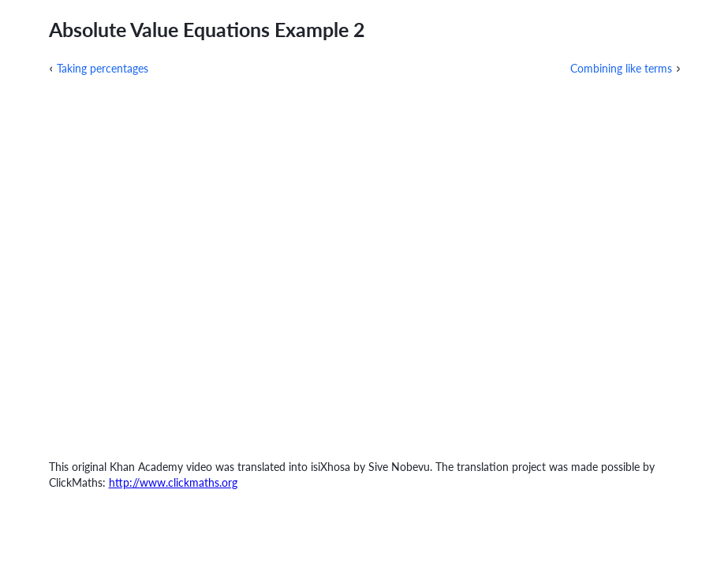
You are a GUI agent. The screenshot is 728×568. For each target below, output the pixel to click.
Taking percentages (103, 68)
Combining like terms (621, 68)
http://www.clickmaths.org (173, 482)
